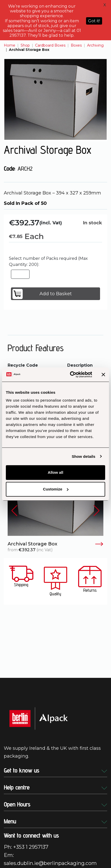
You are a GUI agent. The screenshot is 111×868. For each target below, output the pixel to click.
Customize (56, 489)
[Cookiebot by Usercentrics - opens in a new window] (70, 374)
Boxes (76, 45)
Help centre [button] (55, 787)
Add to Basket (42, 294)
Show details (84, 456)
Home (10, 45)
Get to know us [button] (55, 770)
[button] (14, 511)
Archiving (95, 45)
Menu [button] (55, 821)
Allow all (56, 472)
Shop (25, 45)
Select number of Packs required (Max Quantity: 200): (48, 261)
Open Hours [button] (55, 804)
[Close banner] (103, 374)
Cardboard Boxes (50, 45)
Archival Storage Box (55, 544)
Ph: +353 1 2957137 (26, 847)
